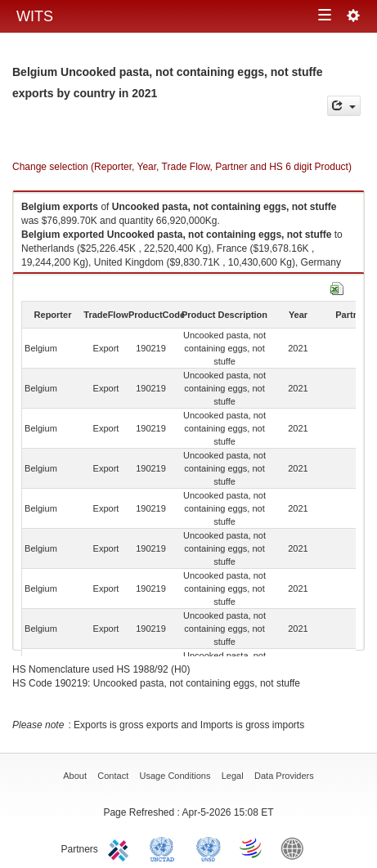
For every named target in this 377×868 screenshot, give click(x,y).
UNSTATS (209, 848)
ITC (121, 848)
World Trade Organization (252, 848)
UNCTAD (165, 848)
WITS (35, 16)
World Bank (296, 848)
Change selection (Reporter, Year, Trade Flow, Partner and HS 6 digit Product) (182, 167)
